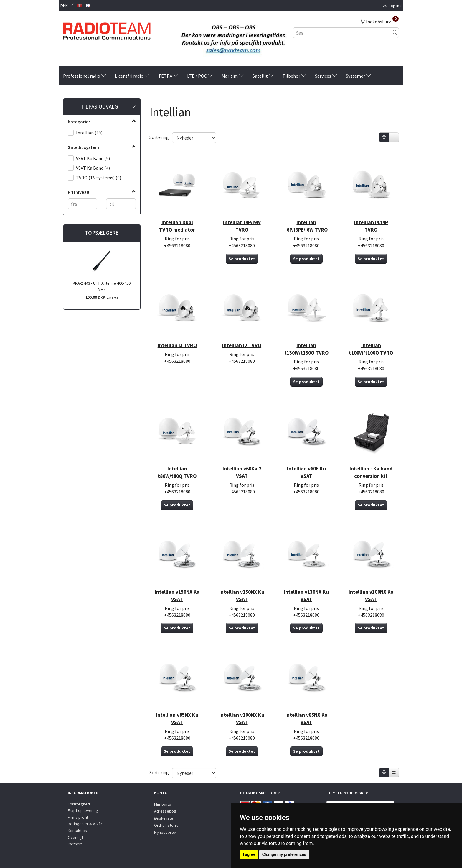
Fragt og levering (83, 810)
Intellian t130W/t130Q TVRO (306, 349)
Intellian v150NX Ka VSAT (177, 596)
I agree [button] (249, 854)
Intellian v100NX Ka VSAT (371, 596)
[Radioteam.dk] (107, 29)
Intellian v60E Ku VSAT (306, 472)
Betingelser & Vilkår (85, 824)
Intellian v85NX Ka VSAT (306, 719)
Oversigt (76, 837)
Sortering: (160, 137)
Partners (75, 844)
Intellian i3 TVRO (177, 345)
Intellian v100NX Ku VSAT (242, 719)
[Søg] (395, 33)
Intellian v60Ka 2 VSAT (242, 472)
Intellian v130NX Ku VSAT (306, 596)
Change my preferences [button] (284, 854)
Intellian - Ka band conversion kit (371, 472)
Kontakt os (77, 831)
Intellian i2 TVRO (242, 345)
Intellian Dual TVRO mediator (177, 226)
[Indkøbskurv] (379, 21)
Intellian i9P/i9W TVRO (242, 226)
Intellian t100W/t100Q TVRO (371, 349)
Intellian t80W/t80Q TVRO (177, 472)
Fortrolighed (79, 804)
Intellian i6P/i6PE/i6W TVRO (306, 226)
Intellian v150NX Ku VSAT (242, 596)
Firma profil (78, 817)
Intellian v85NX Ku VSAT (177, 719)
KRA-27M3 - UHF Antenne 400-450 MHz (102, 286)
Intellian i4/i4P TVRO (371, 226)
